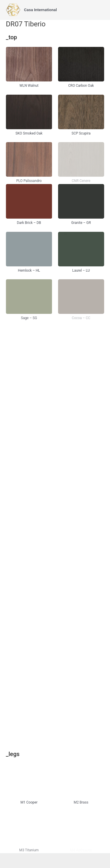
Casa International (40, 10)
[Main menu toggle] (99, 10)
